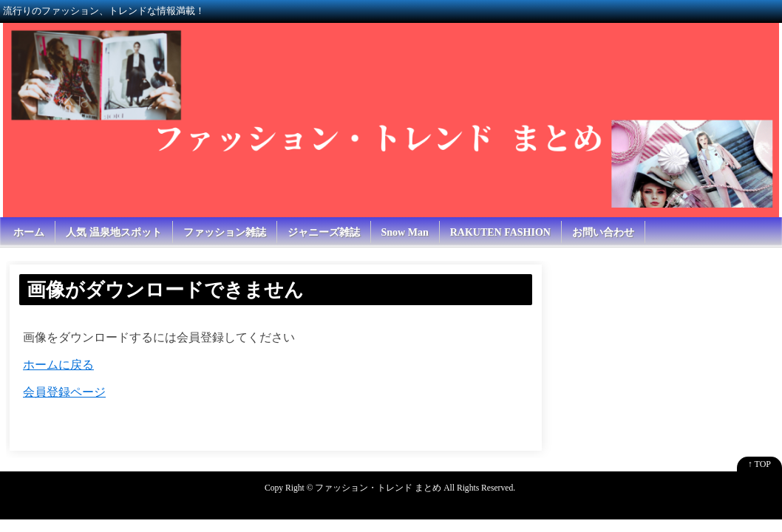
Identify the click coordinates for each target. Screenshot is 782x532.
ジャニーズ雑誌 (324, 232)
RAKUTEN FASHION (500, 232)
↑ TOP (759, 464)
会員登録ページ (64, 392)
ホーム (29, 232)
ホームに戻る (58, 365)
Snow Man (405, 232)
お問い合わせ (603, 232)
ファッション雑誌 (225, 232)
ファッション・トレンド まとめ (378, 488)
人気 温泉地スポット (114, 232)
